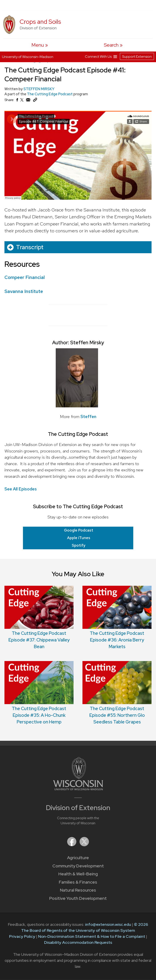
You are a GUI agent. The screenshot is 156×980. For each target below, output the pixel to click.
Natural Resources (78, 890)
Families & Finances (78, 882)
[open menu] (40, 45)
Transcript (30, 247)
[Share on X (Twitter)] (22, 102)
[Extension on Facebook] (72, 845)
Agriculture (78, 858)
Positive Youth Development (78, 898)
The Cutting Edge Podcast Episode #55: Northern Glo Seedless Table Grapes (117, 715)
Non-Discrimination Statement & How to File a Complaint (92, 936)
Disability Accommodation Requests (78, 942)
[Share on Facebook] (17, 101)
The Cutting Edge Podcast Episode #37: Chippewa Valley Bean (39, 640)
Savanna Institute (24, 291)
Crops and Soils (40, 22)
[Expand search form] (113, 45)
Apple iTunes (79, 538)
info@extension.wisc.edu (108, 924)
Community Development (78, 866)
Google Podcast (79, 530)
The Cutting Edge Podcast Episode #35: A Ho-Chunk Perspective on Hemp (39, 715)
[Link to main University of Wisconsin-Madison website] (78, 789)
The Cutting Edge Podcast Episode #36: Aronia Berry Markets (117, 640)
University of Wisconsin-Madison (28, 57)
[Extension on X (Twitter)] (84, 845)
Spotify (79, 545)
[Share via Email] (28, 101)
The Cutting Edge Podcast (50, 94)
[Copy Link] (35, 101)
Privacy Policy (22, 936)
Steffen (88, 417)
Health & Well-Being (78, 874)
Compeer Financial (25, 277)
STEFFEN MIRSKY (39, 89)
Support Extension (137, 57)
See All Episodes (21, 489)
